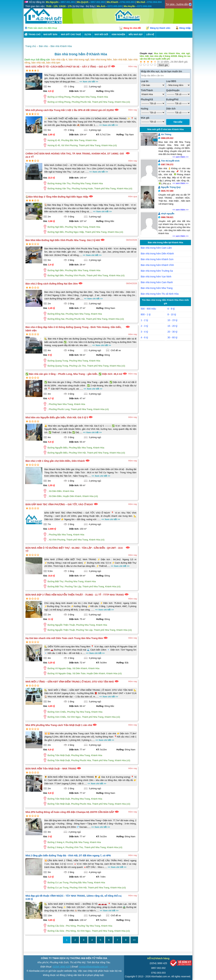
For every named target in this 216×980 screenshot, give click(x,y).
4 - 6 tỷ (144, 337)
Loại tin (145, 81)
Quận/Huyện (173, 90)
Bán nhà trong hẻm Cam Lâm (156, 248)
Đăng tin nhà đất (132, 28)
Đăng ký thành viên (160, 28)
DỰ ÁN (88, 35)
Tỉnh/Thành (147, 90)
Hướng (144, 109)
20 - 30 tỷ (172, 332)
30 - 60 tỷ (172, 337)
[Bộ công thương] (181, 964)
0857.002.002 (158, 968)
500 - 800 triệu (148, 309)
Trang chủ (34, 35)
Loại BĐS (171, 81)
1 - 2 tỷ (144, 320)
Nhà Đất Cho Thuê (71, 35)
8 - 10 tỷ (172, 314)
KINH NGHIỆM (118, 35)
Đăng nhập (185, 28)
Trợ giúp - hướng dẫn (177, 4)
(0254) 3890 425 (61, 967)
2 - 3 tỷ (144, 326)
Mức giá (145, 118)
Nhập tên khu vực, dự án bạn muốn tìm (161, 71)
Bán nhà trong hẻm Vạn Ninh (156, 277)
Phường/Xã (147, 99)
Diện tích (171, 109)
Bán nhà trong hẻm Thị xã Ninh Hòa (160, 294)
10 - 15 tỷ (172, 320)
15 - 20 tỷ (172, 326)
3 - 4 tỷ (144, 332)
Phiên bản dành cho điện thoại (42, 28)
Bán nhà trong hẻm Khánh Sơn (157, 259)
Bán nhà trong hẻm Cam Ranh (157, 282)
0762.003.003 (158, 973)
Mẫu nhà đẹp (136, 35)
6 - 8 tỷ (171, 309)
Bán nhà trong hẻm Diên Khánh (157, 254)
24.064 (174, 62)
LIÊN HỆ (150, 35)
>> (134, 940)
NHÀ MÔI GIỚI (101, 35)
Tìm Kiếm (178, 122)
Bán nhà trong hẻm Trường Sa (157, 271)
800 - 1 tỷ (146, 314)
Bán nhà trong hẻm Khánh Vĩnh (157, 265)
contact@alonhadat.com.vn (93, 967)
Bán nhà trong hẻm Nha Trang (157, 288)
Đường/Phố (172, 99)
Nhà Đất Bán (50, 35)
